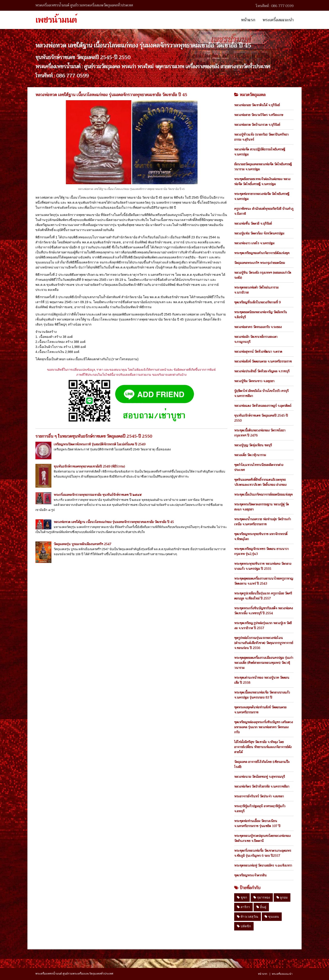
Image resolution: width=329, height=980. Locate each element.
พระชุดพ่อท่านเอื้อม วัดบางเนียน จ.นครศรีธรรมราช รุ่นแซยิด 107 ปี (257, 823)
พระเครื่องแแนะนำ (278, 20)
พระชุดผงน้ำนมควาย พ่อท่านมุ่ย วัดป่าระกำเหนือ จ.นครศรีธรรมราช (263, 522)
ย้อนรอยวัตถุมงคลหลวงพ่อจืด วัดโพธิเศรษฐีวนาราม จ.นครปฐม (263, 167)
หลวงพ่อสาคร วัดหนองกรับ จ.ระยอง (258, 327)
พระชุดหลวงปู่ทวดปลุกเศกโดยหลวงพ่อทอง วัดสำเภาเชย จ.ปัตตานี (262, 838)
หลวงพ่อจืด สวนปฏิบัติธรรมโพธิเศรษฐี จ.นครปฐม (260, 152)
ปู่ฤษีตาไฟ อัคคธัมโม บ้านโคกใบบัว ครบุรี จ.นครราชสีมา (261, 393)
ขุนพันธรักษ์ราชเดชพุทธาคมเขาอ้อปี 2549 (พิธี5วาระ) (89, 466)
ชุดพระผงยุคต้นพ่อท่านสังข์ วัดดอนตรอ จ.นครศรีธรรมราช (260, 710)
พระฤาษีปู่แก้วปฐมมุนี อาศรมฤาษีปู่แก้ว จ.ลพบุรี (260, 809)
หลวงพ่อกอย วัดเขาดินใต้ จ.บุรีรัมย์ (257, 105)
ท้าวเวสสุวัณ (248, 917)
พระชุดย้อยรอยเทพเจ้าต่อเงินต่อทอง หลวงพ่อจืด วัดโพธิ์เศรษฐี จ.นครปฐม (262, 181)
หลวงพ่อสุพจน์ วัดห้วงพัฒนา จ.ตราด (258, 352)
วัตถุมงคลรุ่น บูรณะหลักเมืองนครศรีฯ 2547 (82, 544)
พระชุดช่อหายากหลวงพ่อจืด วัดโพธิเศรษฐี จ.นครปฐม (262, 196)
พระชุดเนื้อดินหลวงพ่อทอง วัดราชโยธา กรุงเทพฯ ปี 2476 (260, 433)
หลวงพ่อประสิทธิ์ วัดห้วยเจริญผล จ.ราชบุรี (262, 371)
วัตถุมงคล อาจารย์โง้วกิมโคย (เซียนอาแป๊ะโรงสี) (262, 764)
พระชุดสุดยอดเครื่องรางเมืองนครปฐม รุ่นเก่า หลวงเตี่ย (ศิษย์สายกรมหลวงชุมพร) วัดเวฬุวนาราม (264, 663)
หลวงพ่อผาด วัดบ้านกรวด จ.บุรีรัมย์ (257, 125)
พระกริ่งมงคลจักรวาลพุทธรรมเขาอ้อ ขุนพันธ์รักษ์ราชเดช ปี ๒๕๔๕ (98, 495)
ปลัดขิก (244, 926)
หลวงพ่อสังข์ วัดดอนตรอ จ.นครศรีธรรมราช (263, 361)
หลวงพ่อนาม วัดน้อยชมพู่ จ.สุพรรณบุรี (260, 777)
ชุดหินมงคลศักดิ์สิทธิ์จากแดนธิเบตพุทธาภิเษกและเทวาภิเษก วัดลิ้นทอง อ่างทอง (260, 482)
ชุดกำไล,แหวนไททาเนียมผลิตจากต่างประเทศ (259, 467)
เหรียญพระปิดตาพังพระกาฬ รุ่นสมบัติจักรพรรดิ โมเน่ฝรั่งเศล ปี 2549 (99, 444)
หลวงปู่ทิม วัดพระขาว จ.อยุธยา (254, 381)
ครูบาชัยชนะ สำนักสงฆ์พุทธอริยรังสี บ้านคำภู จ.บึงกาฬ (264, 211)
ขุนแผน (272, 917)
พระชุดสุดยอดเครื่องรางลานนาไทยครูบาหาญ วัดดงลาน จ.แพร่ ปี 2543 (264, 581)
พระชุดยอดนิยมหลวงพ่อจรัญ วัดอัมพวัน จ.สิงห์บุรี (261, 315)
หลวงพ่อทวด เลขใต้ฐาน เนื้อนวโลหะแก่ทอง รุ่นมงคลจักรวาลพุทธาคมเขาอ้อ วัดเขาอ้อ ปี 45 (114, 522)
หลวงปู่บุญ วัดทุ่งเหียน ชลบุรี (253, 445)
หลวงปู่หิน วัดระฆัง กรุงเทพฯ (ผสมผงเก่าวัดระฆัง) (263, 275)
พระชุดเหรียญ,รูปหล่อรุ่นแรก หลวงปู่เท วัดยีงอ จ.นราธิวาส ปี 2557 (263, 625)
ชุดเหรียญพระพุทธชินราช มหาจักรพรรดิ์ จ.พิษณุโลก (261, 536)
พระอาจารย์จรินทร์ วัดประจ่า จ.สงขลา (259, 796)
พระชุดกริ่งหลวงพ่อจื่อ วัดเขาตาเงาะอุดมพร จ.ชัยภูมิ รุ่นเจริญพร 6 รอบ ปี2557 (263, 853)
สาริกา (243, 907)
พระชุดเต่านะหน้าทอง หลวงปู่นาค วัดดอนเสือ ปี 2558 (262, 680)
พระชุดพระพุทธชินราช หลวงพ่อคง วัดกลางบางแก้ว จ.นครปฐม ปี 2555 (263, 566)
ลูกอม (282, 897)
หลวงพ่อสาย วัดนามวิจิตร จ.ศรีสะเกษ (259, 115)
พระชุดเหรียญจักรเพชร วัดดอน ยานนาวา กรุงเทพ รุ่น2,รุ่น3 (261, 551)
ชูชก (242, 897)
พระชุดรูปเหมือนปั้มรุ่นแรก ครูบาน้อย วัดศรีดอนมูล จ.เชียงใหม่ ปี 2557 (263, 596)
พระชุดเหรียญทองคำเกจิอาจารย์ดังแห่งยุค (262, 253)
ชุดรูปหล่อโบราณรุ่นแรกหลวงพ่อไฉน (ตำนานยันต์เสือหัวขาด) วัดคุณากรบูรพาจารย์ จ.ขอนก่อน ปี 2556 (264, 643)
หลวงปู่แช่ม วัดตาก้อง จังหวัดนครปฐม (259, 233)
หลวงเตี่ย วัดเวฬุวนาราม (250, 455)
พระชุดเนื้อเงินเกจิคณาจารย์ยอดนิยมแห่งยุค (263, 494)
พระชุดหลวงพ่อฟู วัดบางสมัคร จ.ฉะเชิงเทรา (263, 865)
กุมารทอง (262, 897)
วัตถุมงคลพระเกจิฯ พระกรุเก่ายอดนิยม (260, 263)
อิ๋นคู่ (261, 907)
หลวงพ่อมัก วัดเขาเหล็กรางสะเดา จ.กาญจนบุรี (256, 339)
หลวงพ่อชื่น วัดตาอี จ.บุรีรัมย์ (253, 223)
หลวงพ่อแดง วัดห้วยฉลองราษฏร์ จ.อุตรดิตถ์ (263, 406)
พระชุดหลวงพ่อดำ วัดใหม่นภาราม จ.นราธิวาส (256, 290)
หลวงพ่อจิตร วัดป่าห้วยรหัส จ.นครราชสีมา (262, 786)
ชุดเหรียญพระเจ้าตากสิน (250, 875)
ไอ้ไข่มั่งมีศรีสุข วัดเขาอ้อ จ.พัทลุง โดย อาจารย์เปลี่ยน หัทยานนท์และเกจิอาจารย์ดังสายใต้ (263, 747)
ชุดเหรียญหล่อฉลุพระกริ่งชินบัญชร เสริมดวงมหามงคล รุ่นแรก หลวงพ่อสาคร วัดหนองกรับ (264, 727)
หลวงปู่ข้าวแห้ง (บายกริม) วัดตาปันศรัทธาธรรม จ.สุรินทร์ (261, 137)
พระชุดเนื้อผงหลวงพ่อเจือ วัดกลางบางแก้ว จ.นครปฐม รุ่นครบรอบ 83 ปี (262, 695)
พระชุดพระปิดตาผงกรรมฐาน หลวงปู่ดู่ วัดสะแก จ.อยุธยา (261, 507)
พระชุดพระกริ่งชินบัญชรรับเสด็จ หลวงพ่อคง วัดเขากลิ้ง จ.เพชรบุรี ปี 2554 (264, 611)
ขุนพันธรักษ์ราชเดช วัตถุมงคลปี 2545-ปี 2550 (261, 418)
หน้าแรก (248, 20)
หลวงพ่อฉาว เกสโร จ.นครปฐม (254, 243)
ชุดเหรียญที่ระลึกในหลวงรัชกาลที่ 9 (257, 302)
